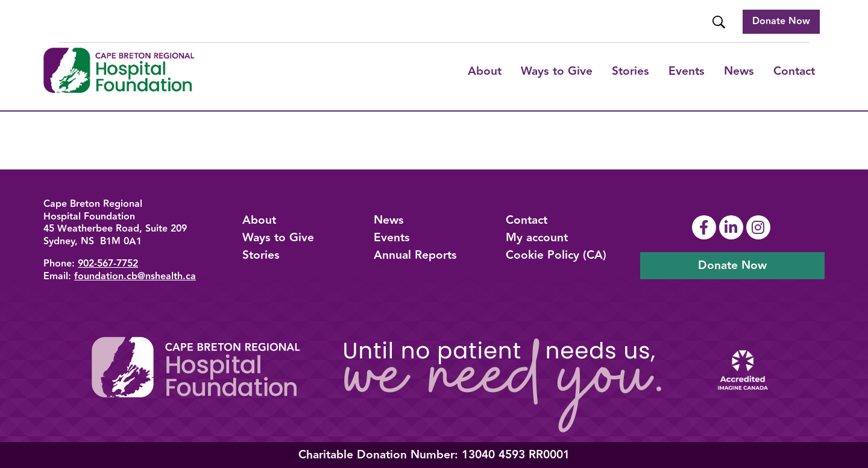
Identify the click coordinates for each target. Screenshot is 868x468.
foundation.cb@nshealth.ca (135, 277)
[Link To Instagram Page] (760, 227)
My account (537, 238)
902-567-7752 (108, 264)
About (485, 71)
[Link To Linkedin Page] (733, 227)
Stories (631, 71)
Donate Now (781, 21)
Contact (794, 71)
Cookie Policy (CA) (556, 255)
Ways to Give (278, 238)
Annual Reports (415, 255)
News (739, 71)
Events (687, 71)
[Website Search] (720, 22)
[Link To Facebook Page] (706, 227)
